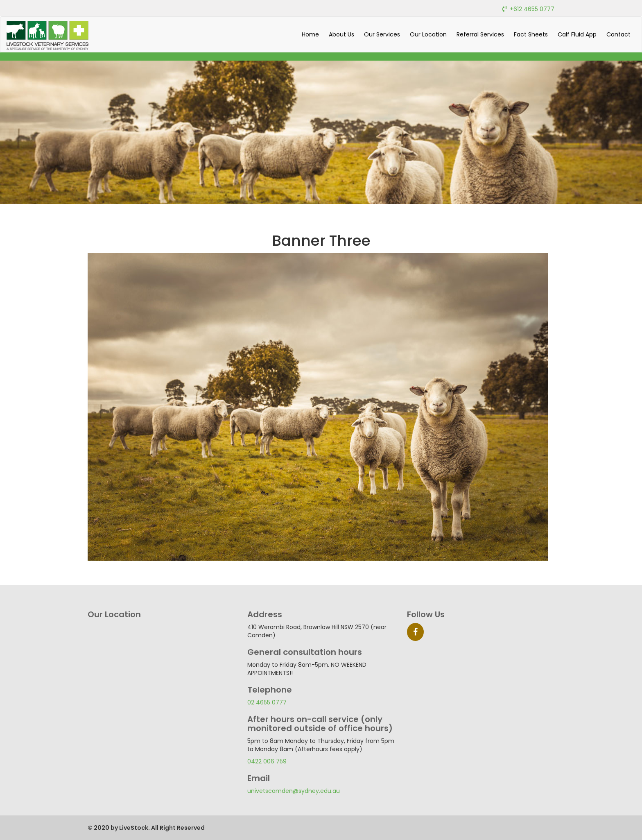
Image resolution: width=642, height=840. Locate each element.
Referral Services (480, 34)
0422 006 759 (267, 761)
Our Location (428, 34)
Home (310, 34)
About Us (341, 34)
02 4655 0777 (267, 702)
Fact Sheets (531, 34)
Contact (618, 34)
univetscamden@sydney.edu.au (294, 791)
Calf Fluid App (577, 34)
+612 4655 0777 (532, 9)
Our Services (382, 34)
